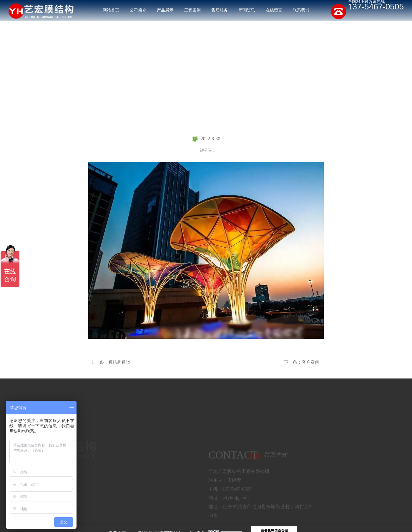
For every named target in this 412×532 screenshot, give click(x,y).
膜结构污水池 (123, 480)
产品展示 (165, 10)
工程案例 (192, 10)
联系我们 (301, 10)
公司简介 (138, 10)
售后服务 (220, 10)
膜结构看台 (121, 490)
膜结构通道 (111, 362)
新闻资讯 (247, 10)
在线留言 (274, 10)
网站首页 (111, 10)
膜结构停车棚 (123, 470)
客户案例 (389, 94)
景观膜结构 (170, 490)
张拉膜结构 (121, 500)
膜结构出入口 (172, 480)
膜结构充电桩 (172, 470)
